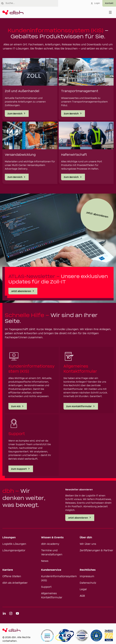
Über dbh (86, 538)
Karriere (8, 570)
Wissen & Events (52, 538)
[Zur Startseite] (13, 12)
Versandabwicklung (20, 155)
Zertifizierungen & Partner (96, 551)
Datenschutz (88, 583)
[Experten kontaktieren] (109, 3)
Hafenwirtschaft (74, 155)
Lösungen (9, 538)
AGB (82, 596)
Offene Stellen (12, 576)
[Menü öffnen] (110, 12)
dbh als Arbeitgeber (15, 583)
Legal (83, 589)
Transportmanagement (80, 91)
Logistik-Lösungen (14, 544)
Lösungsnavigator (14, 551)
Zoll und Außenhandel (22, 91)
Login (95, 3)
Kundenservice (51, 570)
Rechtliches (88, 570)
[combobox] (32, 3)
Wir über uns (88, 544)
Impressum (87, 576)
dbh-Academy (50, 544)
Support (46, 587)
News (45, 561)
